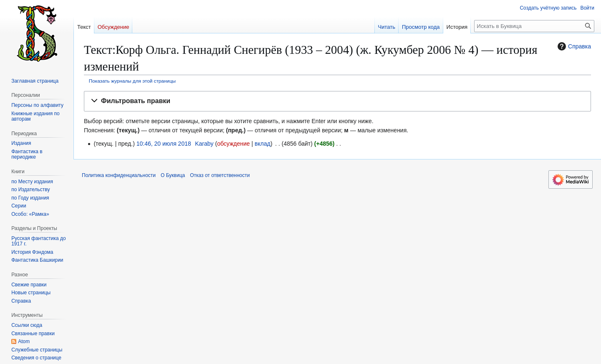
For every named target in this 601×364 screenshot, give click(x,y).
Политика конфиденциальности (119, 175)
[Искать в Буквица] (534, 26)
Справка (573, 46)
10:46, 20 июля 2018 (164, 144)
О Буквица (173, 175)
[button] (337, 101)
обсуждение (233, 144)
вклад (263, 144)
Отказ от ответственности (220, 175)
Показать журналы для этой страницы (132, 81)
